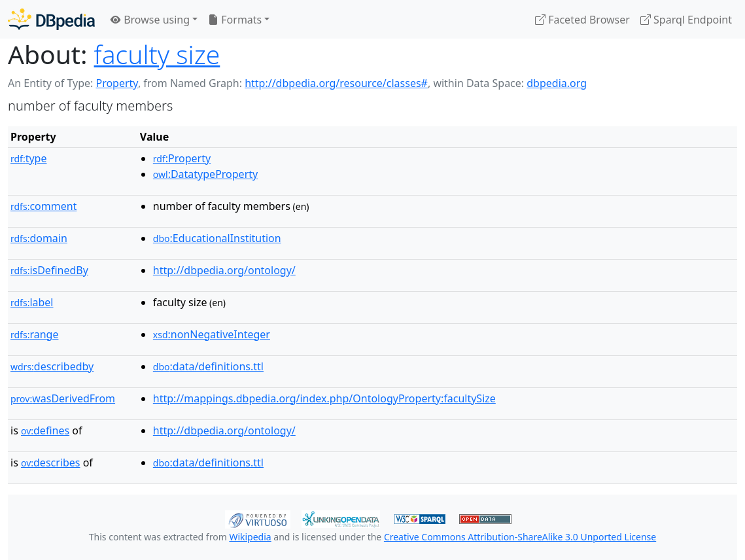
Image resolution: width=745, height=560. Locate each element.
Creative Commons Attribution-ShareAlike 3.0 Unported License (520, 537)
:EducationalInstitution (217, 238)
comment (43, 206)
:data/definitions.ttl (208, 366)
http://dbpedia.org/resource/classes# (336, 83)
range (34, 334)
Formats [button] (235, 20)
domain (39, 238)
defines (45, 430)
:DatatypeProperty (205, 174)
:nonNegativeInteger (212, 334)
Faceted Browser (582, 20)
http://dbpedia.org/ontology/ (224, 270)
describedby (52, 366)
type (29, 158)
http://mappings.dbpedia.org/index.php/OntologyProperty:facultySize (324, 398)
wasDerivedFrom (63, 398)
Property (116, 83)
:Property (182, 158)
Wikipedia (250, 537)
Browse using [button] (150, 20)
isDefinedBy (49, 270)
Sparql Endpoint (686, 20)
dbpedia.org (557, 83)
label (32, 302)
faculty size (157, 54)
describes (51, 463)
